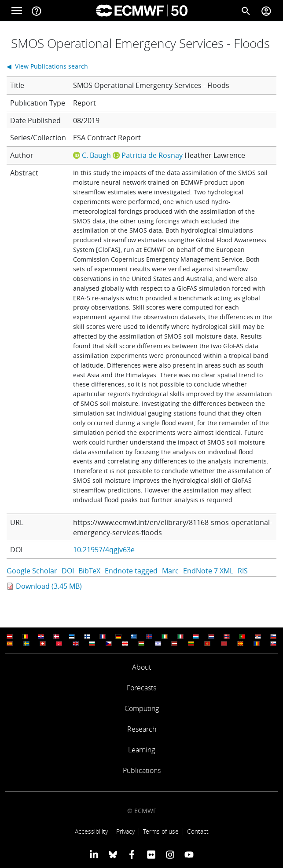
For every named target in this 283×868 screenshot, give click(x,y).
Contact (198, 831)
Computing (142, 708)
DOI (68, 571)
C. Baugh (96, 155)
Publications (142, 770)
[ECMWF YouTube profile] (189, 854)
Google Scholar (32, 571)
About (141, 667)
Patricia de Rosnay (152, 155)
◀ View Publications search (47, 66)
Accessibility (91, 831)
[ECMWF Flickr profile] (151, 854)
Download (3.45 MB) (49, 586)
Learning (141, 750)
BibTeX (89, 571)
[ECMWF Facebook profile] (132, 854)
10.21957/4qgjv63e (104, 550)
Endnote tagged (131, 571)
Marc (170, 571)
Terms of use (161, 831)
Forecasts (141, 688)
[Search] (246, 11)
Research (142, 729)
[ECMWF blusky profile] (113, 854)
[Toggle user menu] (266, 11)
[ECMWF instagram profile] (170, 854)
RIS (243, 571)
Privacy (125, 831)
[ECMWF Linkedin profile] (94, 854)
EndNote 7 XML (208, 571)
